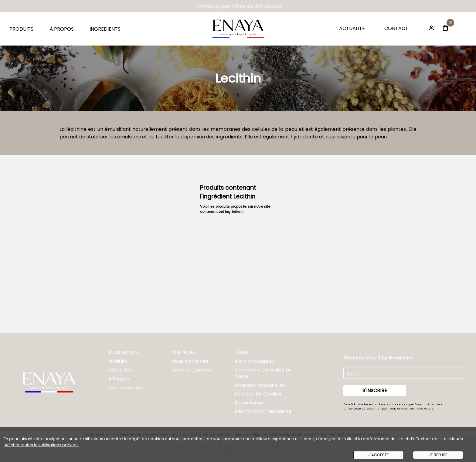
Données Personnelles (260, 385)
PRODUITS (21, 29)
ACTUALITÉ (352, 28)
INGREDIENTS (105, 29)
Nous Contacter (190, 361)
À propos (119, 379)
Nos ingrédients (127, 388)
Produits (118, 361)
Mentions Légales (255, 361)
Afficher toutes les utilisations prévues (41, 445)
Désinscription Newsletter (264, 411)
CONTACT (396, 28)
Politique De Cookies (258, 394)
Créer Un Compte (192, 370)
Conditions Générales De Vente (263, 373)
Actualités (120, 370)
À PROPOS (62, 29)
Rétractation (249, 403)
